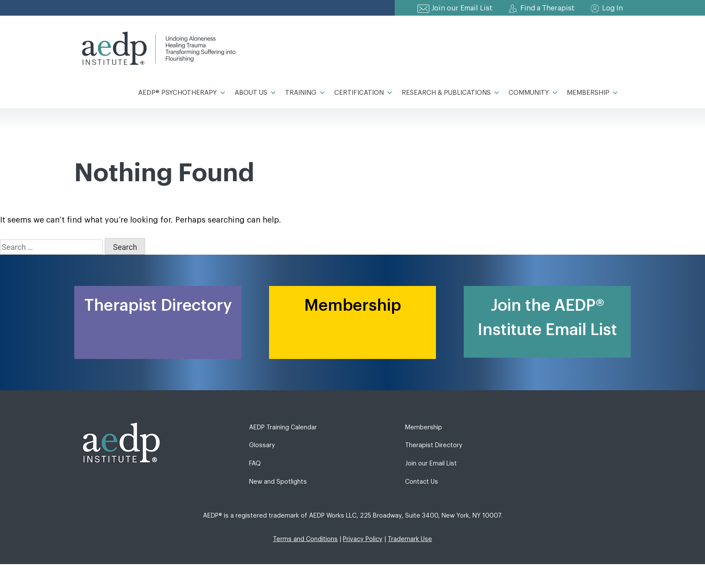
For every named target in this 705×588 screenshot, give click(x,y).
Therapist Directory (434, 445)
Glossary (262, 445)
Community (533, 93)
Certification (364, 93)
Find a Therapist (547, 8)
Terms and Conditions (305, 539)
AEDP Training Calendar (283, 427)
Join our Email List (462, 8)
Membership (593, 93)
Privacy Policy (363, 539)
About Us (256, 93)
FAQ (255, 463)
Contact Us (422, 482)
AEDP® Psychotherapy (182, 93)
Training (305, 93)
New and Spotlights (278, 482)
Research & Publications (451, 93)
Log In (612, 8)
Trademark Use (410, 539)
